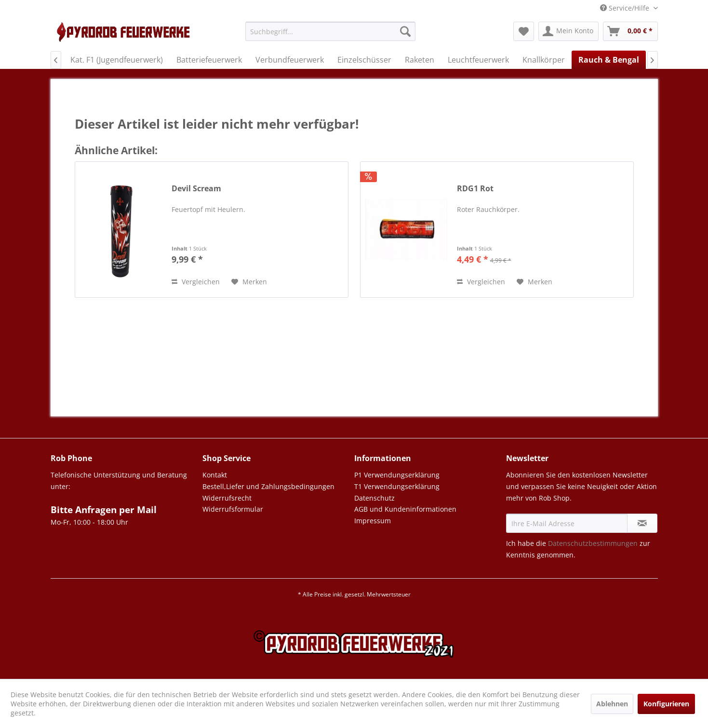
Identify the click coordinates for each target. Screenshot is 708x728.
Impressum (373, 521)
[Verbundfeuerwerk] (290, 60)
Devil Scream (196, 189)
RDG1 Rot (475, 189)
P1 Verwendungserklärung (397, 475)
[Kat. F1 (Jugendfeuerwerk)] (117, 60)
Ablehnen (612, 704)
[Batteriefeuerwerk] (209, 60)
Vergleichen (196, 282)
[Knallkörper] (544, 60)
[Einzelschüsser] (364, 60)
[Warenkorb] (630, 31)
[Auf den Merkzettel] (249, 282)
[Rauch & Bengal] (609, 60)
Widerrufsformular (233, 509)
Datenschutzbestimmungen (593, 543)
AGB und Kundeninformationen (405, 509)
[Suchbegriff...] (330, 31)
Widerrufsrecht (227, 498)
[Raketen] (420, 60)
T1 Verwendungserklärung (397, 486)
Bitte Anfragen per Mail (104, 510)
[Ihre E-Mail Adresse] (567, 523)
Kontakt (215, 475)
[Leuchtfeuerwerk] (478, 60)
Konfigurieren (666, 704)
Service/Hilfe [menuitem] (626, 8)
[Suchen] (405, 31)
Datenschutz (374, 498)
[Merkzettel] (524, 31)
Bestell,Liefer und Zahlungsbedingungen (268, 486)
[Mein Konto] (568, 31)
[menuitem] (330, 36)
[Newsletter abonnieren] (642, 523)
